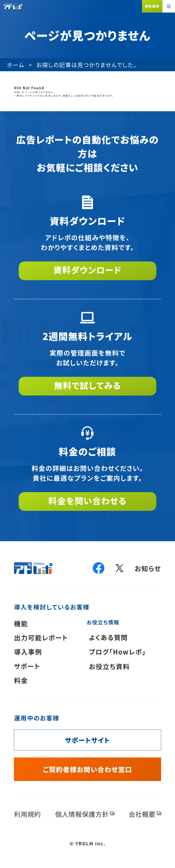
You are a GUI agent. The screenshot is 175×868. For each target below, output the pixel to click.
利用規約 (27, 814)
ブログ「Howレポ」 (117, 652)
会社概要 (142, 814)
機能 (21, 623)
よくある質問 (108, 637)
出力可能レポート (41, 637)
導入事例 (28, 652)
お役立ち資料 (109, 666)
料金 (21, 680)
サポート (27, 666)
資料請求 (152, 6)
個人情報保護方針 (82, 814)
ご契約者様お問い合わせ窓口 (87, 769)
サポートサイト (87, 740)
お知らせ (148, 568)
